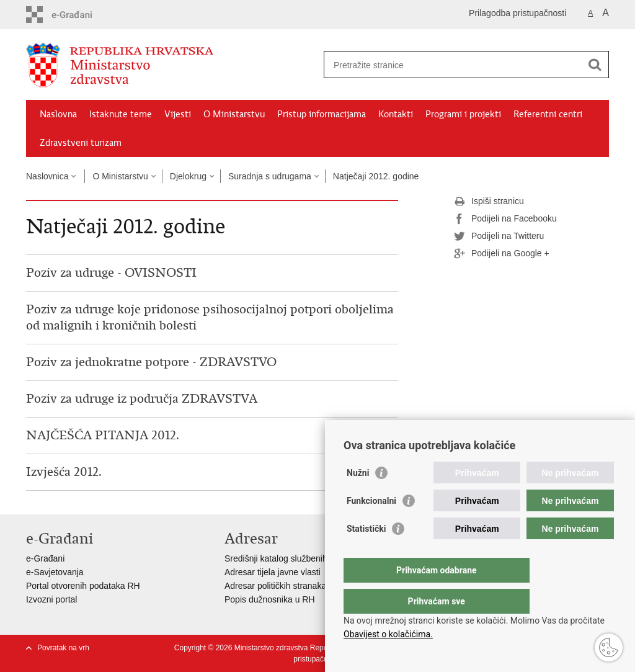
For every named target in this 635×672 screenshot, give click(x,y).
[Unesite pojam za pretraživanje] (453, 65)
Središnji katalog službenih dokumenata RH (309, 558)
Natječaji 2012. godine (376, 176)
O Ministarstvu (234, 114)
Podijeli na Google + (502, 254)
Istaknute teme (121, 114)
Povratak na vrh (63, 648)
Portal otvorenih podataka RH (83, 586)
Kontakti (396, 114)
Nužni (358, 498)
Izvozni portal (51, 599)
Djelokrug (188, 176)
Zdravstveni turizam (81, 143)
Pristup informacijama (322, 114)
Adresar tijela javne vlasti (273, 572)
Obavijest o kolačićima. (388, 634)
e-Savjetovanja (55, 572)
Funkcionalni (371, 526)
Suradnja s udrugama (270, 176)
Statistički (366, 553)
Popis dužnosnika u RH (270, 599)
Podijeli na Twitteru (499, 236)
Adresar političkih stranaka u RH (286, 586)
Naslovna (58, 114)
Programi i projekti (463, 114)
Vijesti (178, 114)
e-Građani (45, 558)
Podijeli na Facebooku (505, 219)
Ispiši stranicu (489, 202)
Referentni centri (548, 114)
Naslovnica (47, 176)
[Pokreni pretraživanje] (595, 65)
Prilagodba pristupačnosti (517, 13)
